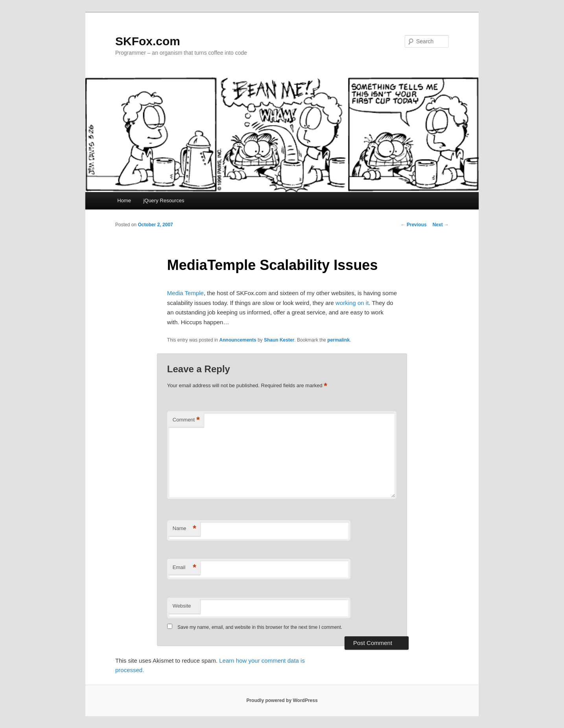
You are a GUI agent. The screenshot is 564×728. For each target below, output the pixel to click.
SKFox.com (148, 41)
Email (184, 568)
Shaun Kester (279, 340)
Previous (414, 225)
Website (182, 606)
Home (124, 200)
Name (184, 529)
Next (441, 225)
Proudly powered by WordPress (282, 700)
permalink (338, 340)
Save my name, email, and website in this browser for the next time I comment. (260, 627)
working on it (352, 303)
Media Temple (185, 293)
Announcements (238, 340)
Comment (186, 420)
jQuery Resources (164, 200)
